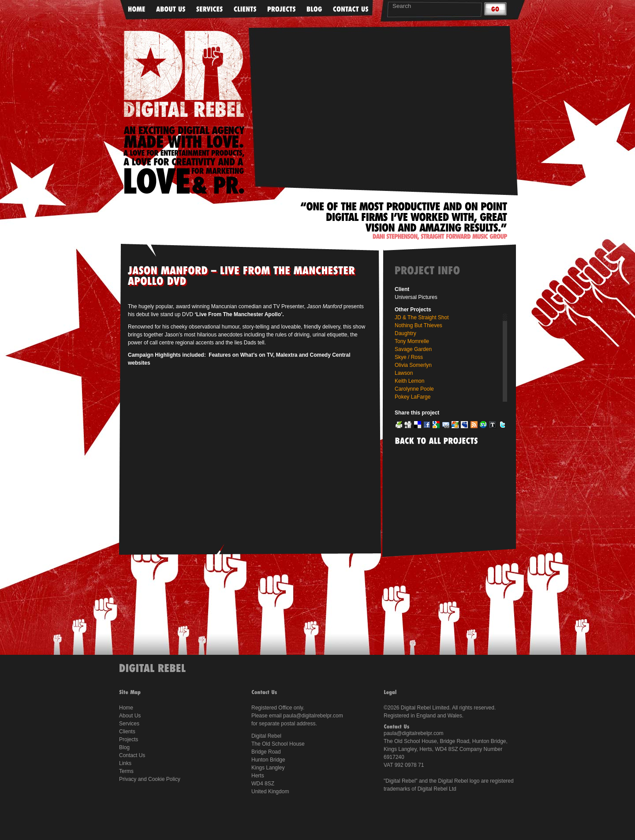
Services (129, 724)
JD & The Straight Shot (422, 317)
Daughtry (405, 333)
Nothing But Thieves (418, 325)
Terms (126, 771)
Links (125, 763)
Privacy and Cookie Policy (150, 779)
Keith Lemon (409, 381)
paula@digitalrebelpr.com (313, 716)
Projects (129, 739)
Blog (124, 747)
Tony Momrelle (412, 341)
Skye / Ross (409, 357)
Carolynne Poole (414, 389)
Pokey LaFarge (413, 397)
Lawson (404, 373)
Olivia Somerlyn (413, 365)
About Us (130, 716)
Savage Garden (413, 349)
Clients (127, 732)
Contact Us (132, 755)
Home (126, 708)
